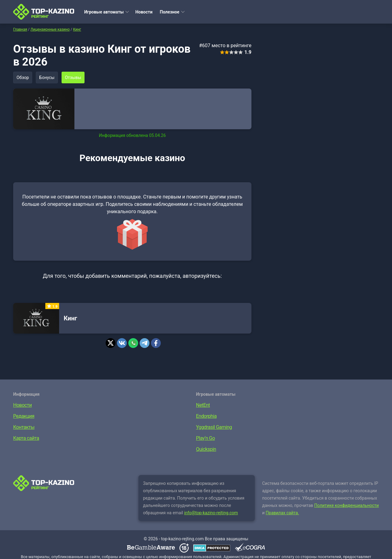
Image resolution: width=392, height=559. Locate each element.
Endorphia (206, 416)
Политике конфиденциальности (347, 505)
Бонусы (47, 77)
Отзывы (73, 77)
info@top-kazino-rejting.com (211, 513)
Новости (144, 12)
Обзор (23, 77)
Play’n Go (205, 438)
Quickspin (206, 449)
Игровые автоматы (104, 12)
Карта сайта (26, 438)
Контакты (24, 427)
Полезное (170, 12)
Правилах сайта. (283, 513)
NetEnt (203, 405)
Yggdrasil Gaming (214, 427)
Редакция (24, 416)
